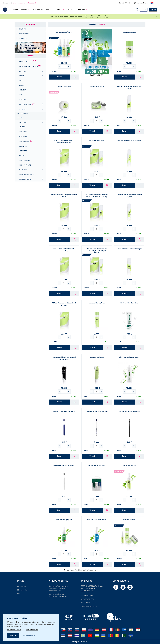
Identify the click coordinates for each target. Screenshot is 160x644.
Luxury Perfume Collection (30, 67)
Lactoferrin (23, 151)
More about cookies (14, 630)
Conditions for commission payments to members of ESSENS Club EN (59, 588)
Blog (19, 594)
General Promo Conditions (73, 570)
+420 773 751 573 (124, 3)
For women (22, 71)
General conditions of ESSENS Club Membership (58, 595)
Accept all (13, 636)
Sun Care (22, 156)
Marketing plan (22, 590)
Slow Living (23, 136)
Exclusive (22, 29)
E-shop (15, 9)
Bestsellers (23, 38)
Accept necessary (32, 630)
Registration (21, 586)
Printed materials (25, 179)
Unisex (21, 81)
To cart (60, 77)
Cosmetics (20, 118)
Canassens (22, 127)
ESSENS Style (23, 170)
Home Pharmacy (24, 160)
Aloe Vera (22, 109)
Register (153, 10)
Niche (21, 95)
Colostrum (22, 122)
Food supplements (23, 114)
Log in (144, 10)
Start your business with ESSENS (24, 3)
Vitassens (22, 99)
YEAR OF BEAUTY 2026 (27, 61)
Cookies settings (29, 636)
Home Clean (23, 132)
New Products (24, 34)
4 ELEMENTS (22, 90)
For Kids (21, 85)
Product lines (38, 9)
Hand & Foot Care (25, 165)
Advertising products (26, 174)
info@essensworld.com (140, 3)
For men (21, 76)
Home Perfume (25, 142)
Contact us (7, 3)
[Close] (156, 16)
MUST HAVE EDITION (27, 105)
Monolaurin (23, 146)
